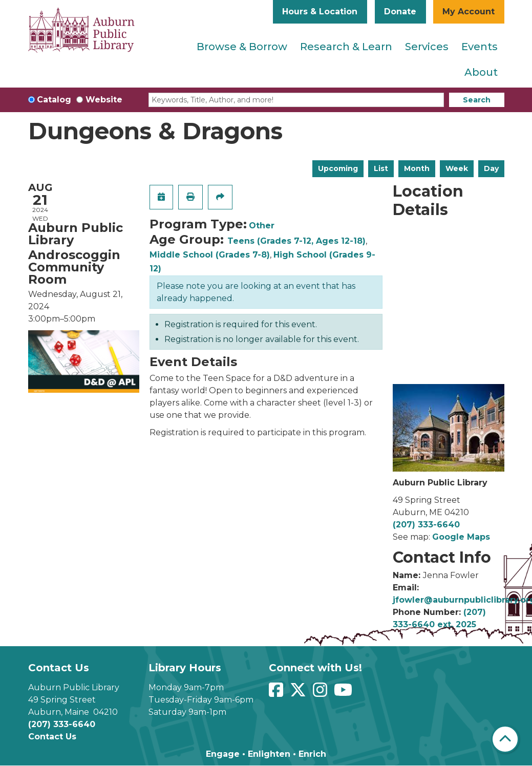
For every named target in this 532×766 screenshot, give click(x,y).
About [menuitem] (481, 72)
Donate (400, 12)
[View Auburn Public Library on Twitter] (299, 693)
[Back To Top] (505, 739)
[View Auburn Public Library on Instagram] (321, 693)
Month (417, 168)
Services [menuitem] (427, 47)
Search (477, 100)
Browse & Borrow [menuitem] (242, 47)
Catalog (54, 100)
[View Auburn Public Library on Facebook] (277, 693)
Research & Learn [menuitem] (346, 47)
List (381, 168)
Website (104, 100)
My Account (469, 12)
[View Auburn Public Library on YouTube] (344, 693)
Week (457, 168)
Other (262, 226)
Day (491, 168)
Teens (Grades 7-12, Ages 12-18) (296, 241)
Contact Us (52, 737)
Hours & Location (320, 12)
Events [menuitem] (480, 47)
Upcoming (338, 168)
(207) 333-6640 (426, 525)
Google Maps (461, 537)
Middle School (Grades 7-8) (210, 255)
